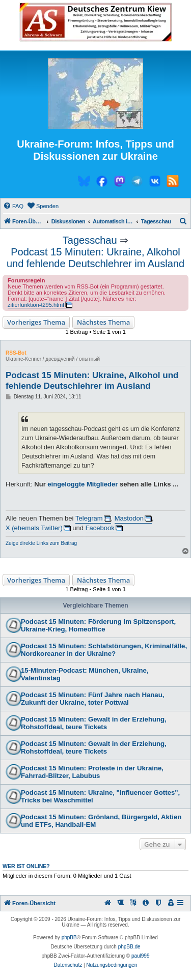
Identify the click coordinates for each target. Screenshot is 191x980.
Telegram (89, 518)
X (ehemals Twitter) (34, 528)
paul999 (141, 956)
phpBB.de (129, 947)
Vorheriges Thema (36, 322)
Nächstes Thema (103, 322)
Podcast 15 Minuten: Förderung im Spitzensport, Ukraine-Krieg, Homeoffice (98, 625)
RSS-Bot (16, 353)
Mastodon (129, 518)
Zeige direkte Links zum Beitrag (41, 543)
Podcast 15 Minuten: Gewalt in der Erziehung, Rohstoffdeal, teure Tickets (94, 723)
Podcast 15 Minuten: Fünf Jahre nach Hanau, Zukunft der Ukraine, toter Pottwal (92, 699)
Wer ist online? (26, 866)
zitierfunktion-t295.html (36, 305)
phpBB (69, 938)
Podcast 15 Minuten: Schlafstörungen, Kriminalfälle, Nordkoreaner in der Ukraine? (104, 650)
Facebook (100, 528)
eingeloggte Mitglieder (83, 484)
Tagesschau (90, 240)
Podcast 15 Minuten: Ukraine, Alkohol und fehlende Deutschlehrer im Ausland (95, 258)
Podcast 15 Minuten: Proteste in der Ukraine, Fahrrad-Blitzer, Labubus (92, 772)
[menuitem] (13, 206)
